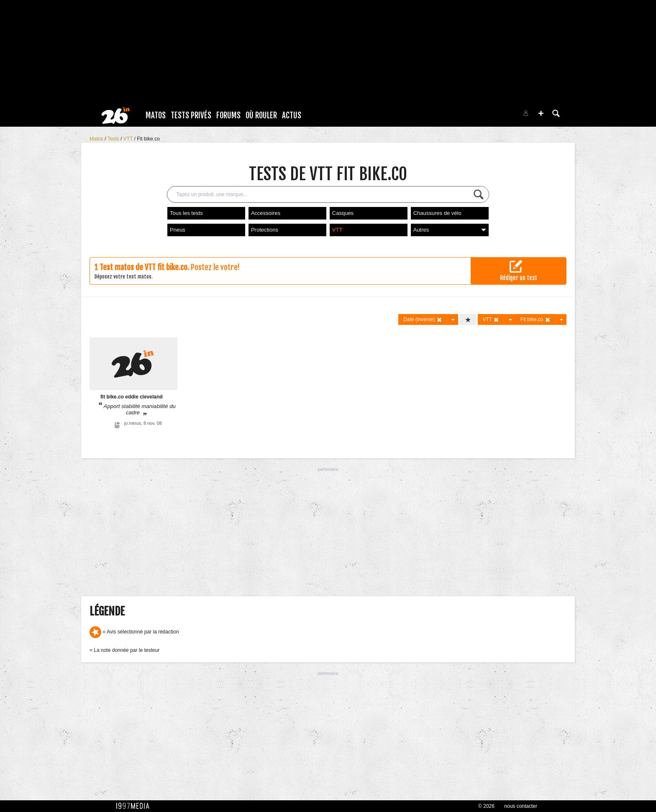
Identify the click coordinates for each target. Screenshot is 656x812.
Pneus (178, 230)
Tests (114, 139)
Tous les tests (186, 213)
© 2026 (486, 806)
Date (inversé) (423, 320)
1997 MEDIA (135, 806)
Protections (265, 230)
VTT (129, 139)
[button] (541, 113)
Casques (343, 213)
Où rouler (261, 115)
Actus (292, 115)
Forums (228, 115)
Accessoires (266, 213)
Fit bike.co (148, 139)
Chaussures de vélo (437, 213)
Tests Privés (191, 115)
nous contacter (521, 806)
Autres (450, 230)
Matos (156, 115)
